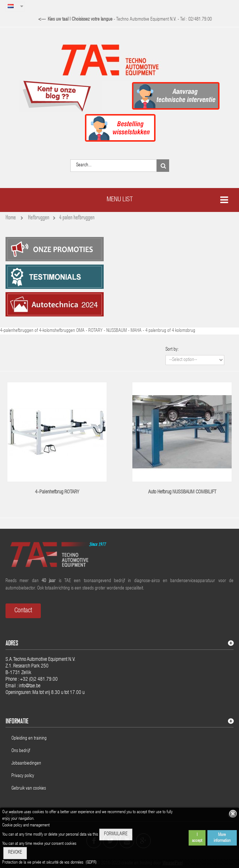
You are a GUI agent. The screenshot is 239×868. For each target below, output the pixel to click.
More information (222, 838)
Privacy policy (23, 776)
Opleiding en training (29, 739)
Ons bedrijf (21, 751)
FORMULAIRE (116, 834)
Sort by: (172, 350)
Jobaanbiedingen (26, 764)
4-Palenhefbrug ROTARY (57, 492)
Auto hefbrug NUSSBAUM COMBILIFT (182, 492)
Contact (23, 611)
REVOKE (15, 853)
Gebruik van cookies (29, 789)
